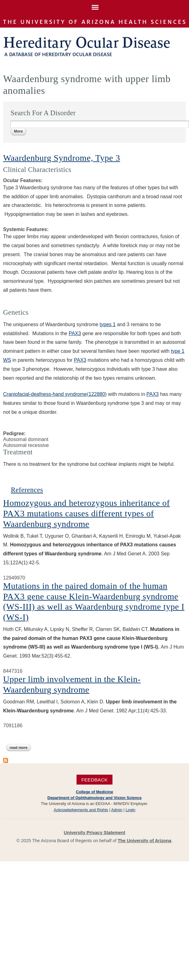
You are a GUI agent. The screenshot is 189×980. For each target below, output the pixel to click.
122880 (97, 394)
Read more (20, 748)
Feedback (94, 780)
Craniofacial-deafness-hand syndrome (45, 394)
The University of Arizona (145, 841)
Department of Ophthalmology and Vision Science (94, 798)
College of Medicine (94, 792)
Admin (117, 810)
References (27, 490)
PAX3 (75, 333)
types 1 (108, 324)
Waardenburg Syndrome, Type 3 (62, 158)
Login (130, 810)
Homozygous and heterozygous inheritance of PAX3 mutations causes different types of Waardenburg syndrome (86, 513)
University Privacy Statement (94, 833)
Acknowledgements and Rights (81, 810)
